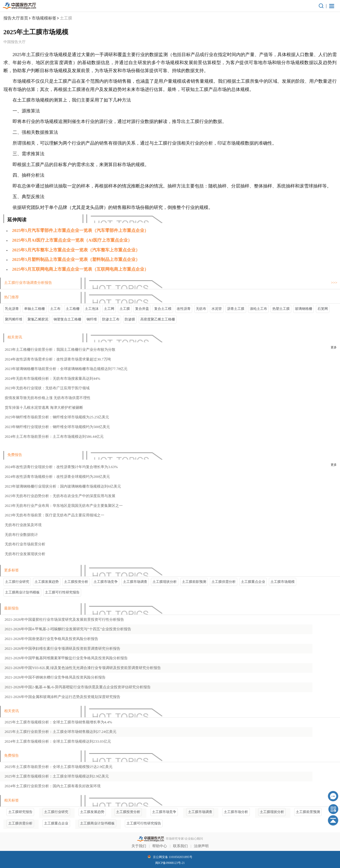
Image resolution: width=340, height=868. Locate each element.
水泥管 (217, 309)
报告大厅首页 (16, 18)
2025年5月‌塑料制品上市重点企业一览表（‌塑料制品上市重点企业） (76, 259)
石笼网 (323, 309)
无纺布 (201, 309)
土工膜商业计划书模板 (22, 592)
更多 (334, 347)
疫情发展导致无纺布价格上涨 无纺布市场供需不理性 (48, 398)
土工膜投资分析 (76, 582)
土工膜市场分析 (236, 812)
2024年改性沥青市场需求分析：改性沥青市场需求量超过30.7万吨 (58, 359)
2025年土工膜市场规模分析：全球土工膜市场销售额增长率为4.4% (58, 722)
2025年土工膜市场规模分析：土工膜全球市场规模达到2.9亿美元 (57, 776)
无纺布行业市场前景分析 (25, 544)
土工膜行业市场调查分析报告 (28, 283)
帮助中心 (160, 846)
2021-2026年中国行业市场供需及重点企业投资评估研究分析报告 (78, 687)
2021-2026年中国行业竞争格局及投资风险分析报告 (51, 639)
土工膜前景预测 (308, 812)
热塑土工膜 (281, 309)
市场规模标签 (44, 18)
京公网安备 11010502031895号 (170, 857)
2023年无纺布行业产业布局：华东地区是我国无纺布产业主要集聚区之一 (64, 506)
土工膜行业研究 (17, 582)
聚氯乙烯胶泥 (38, 319)
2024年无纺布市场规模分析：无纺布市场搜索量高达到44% (53, 379)
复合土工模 (163, 309)
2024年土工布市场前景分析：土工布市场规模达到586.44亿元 (54, 437)
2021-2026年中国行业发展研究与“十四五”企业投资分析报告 (68, 629)
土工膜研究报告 (20, 812)
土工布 (55, 309)
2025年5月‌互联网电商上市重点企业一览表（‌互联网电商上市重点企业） (80, 269)
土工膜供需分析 (224, 582)
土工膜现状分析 (165, 582)
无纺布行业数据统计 (21, 535)
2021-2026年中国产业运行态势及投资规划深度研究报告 (62, 697)
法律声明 (201, 846)
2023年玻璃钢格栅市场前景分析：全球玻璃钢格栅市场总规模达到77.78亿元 (66, 369)
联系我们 (180, 846)
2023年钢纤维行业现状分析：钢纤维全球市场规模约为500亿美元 (57, 427)
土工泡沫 (92, 309)
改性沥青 (184, 309)
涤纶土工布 (258, 309)
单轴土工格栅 (34, 309)
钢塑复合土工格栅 (67, 319)
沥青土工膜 (236, 309)
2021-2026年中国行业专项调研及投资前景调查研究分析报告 (62, 649)
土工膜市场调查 (135, 582)
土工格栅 (73, 309)
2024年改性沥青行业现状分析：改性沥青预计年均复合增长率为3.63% (61, 467)
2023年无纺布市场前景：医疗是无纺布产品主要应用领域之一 (55, 515)
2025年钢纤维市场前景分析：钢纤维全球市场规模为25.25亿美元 (57, 417)
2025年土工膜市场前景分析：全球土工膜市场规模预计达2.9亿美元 (59, 767)
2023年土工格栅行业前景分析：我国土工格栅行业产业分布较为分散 (60, 350)
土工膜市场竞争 (106, 582)
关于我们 (139, 846)
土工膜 (125, 309)
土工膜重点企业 (253, 582)
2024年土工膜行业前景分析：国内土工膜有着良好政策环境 (53, 786)
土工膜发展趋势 (47, 582)
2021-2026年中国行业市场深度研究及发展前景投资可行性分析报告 (64, 620)
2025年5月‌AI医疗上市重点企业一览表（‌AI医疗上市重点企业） (72, 240)
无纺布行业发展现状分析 (25, 554)
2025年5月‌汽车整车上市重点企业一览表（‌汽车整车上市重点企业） (76, 250)
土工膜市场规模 (283, 582)
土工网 (109, 309)
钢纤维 (92, 319)
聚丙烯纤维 (14, 319)
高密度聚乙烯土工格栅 (158, 319)
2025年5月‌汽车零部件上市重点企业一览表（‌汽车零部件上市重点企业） (80, 230)
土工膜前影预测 (194, 582)
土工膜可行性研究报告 (62, 592)
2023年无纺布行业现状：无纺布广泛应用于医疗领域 (47, 388)
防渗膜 (130, 319)
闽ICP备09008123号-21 (170, 863)
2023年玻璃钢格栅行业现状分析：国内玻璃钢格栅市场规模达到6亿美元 (63, 486)
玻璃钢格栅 (304, 309)
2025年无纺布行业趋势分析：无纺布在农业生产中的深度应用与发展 (60, 496)
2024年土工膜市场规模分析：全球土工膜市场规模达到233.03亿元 (58, 741)
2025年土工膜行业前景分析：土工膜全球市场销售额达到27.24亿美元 (60, 732)
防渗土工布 (111, 319)
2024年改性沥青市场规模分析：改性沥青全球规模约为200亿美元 (57, 477)
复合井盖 (142, 309)
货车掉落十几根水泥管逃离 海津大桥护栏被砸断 (44, 408)
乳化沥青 (12, 309)
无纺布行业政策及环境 (23, 525)
